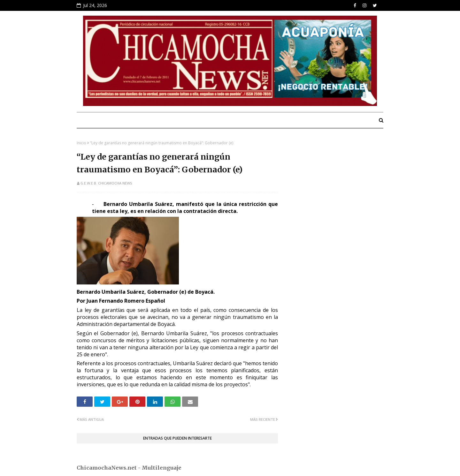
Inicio (81, 143)
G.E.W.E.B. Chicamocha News (106, 183)
